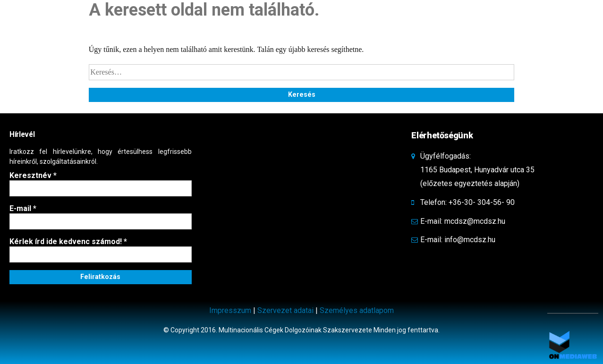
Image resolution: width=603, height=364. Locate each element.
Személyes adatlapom (357, 310)
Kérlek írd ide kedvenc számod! (68, 241)
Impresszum (230, 310)
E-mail (23, 208)
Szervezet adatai (285, 310)
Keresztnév (33, 175)
